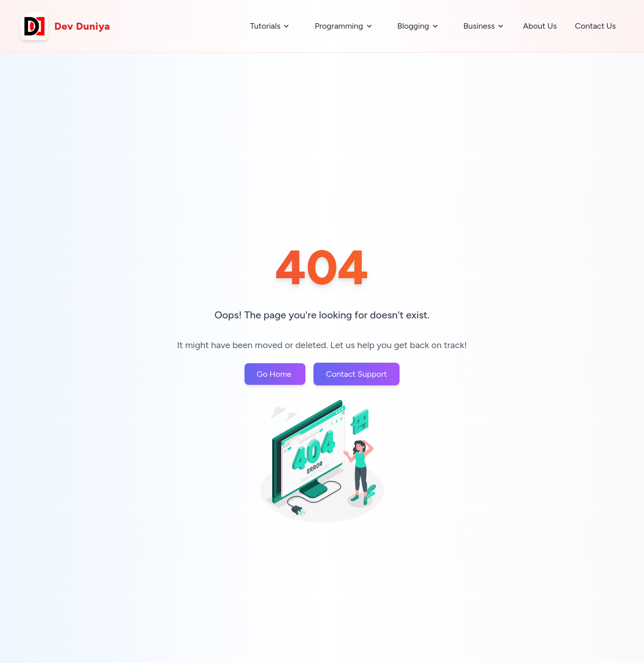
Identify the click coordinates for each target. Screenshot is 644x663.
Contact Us (595, 26)
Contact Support (356, 374)
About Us (540, 26)
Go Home (275, 374)
